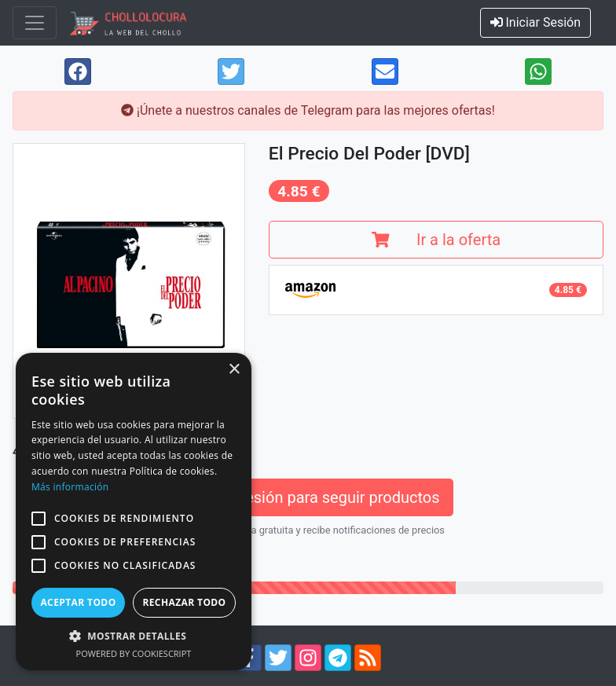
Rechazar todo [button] (184, 602)
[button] (38, 519)
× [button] (234, 370)
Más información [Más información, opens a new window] (70, 487)
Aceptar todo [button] (78, 602)
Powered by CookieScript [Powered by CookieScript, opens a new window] (134, 653)
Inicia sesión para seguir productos (308, 497)
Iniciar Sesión (536, 22)
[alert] (134, 512)
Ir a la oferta (436, 240)
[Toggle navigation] (35, 23)
